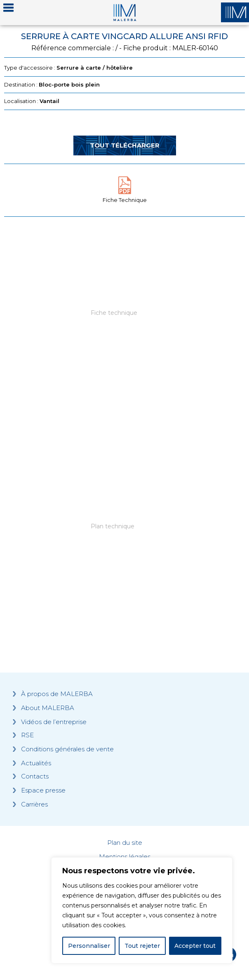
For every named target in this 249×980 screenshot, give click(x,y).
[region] (142, 910)
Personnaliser (89, 946)
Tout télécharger (125, 145)
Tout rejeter (142, 946)
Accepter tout (195, 946)
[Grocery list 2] (124, 542)
